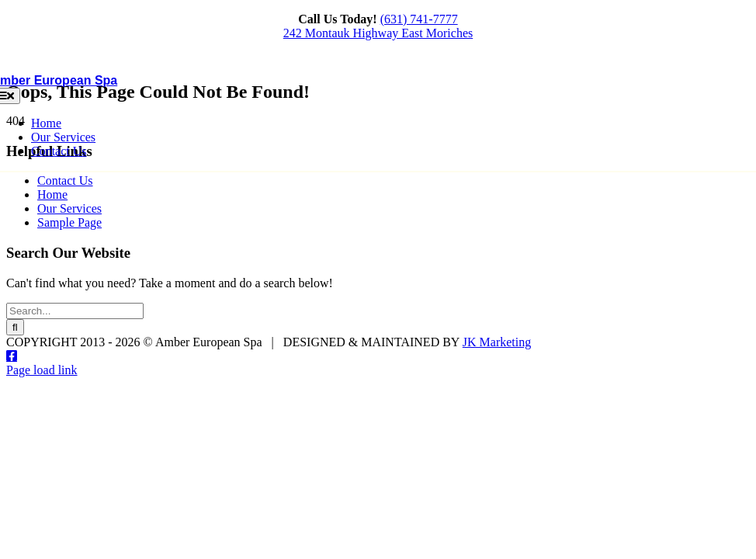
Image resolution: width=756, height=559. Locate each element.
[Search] (15, 327)
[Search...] (75, 311)
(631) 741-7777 (419, 19)
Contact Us (65, 181)
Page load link (42, 370)
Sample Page (69, 222)
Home (52, 194)
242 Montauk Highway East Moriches (378, 33)
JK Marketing (497, 342)
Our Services (69, 208)
